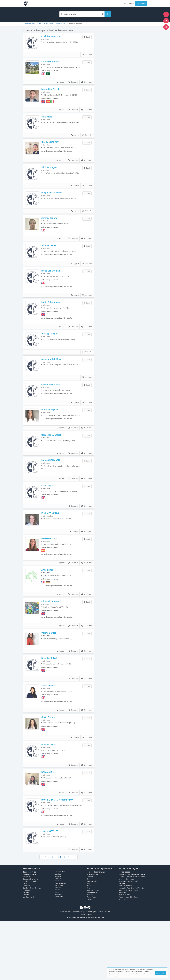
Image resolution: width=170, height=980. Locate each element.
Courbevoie (27, 949)
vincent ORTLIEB (53, 887)
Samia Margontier (54, 65)
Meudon (58, 933)
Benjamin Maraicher (55, 209)
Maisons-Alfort (60, 931)
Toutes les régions (126, 931)
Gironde (89, 938)
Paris (88, 943)
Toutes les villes (29, 931)
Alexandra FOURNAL (55, 386)
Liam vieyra (50, 528)
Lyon (25, 958)
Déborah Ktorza (52, 825)
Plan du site (88, 971)
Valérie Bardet (52, 680)
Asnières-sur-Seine (29, 934)
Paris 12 (58, 938)
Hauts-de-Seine (92, 940)
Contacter (87, 58)
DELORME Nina (52, 585)
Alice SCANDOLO (53, 266)
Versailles (58, 954)
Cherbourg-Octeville (30, 940)
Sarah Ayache (51, 736)
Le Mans (26, 954)
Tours (57, 951)
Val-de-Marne (91, 956)
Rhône (89, 945)
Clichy (25, 943)
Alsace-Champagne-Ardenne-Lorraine (132, 934)
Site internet (87, 88)
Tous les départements (96, 931)
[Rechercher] (108, 14)
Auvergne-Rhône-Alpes (127, 938)
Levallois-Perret (28, 956)
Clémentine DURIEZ (54, 414)
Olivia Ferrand (52, 768)
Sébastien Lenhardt (54, 471)
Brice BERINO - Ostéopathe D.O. (61, 854)
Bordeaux (26, 936)
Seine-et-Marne (92, 952)
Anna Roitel (50, 617)
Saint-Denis (59, 945)
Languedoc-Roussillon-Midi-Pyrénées (132, 947)
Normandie (122, 952)
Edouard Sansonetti (54, 648)
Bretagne (122, 943)
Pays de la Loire (124, 954)
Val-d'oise (90, 954)
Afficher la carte (122, 61)
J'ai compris (160, 973)
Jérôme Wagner (53, 180)
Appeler (61, 88)
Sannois (58, 947)
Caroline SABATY (53, 152)
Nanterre (58, 936)
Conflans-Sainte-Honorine (32, 947)
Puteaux (58, 940)
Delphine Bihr (51, 796)
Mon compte (129, 3)
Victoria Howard (53, 357)
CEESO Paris (141, 3)
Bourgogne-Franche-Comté (128, 940)
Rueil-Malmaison (61, 942)
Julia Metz (50, 123)
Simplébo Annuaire (98, 977)
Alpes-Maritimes (92, 934)
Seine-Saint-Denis (93, 949)
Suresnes (58, 949)
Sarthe (89, 947)
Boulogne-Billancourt (30, 938)
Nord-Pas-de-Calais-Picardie (128, 949)
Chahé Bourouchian (54, 36)
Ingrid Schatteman (54, 294)
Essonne (90, 936)
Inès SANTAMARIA (54, 500)
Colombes (26, 945)
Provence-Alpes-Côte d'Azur (128, 956)
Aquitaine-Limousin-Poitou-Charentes (132, 936)
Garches (26, 952)
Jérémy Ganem (52, 237)
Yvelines (90, 958)
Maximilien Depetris (55, 95)
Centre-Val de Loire (125, 945)
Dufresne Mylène (53, 443)
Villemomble (59, 956)
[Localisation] (82, 14)
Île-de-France (123, 958)
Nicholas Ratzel (52, 708)
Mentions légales (86, 974)
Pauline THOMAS (53, 557)
